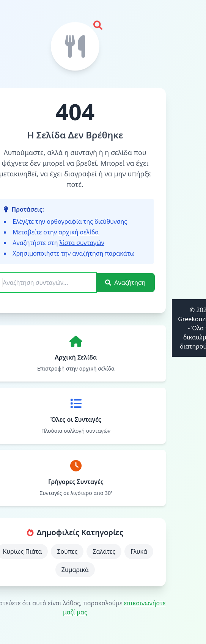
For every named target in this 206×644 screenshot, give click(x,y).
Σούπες (67, 551)
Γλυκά (139, 551)
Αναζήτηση (125, 283)
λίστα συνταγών (82, 243)
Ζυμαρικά (75, 570)
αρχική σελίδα (79, 232)
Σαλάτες (104, 551)
